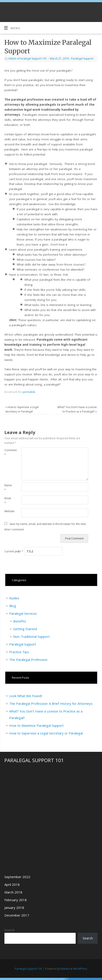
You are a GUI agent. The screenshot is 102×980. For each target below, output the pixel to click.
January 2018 (14, 908)
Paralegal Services (23, 613)
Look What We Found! (26, 696)
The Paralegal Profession (28, 660)
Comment (9, 452)
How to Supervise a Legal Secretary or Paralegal (46, 733)
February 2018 (16, 900)
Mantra (65, 969)
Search (9, 930)
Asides (14, 598)
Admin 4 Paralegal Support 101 (28, 59)
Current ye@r (14, 551)
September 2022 (17, 877)
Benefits (20, 621)
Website (9, 511)
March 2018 (13, 892)
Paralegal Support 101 (29, 969)
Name (8, 488)
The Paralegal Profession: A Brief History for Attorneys (51, 703)
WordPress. (80, 969)
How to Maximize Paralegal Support (36, 725)
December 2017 (17, 915)
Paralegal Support (82, 59)
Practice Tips (19, 652)
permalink (29, 392)
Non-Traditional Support (31, 636)
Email (8, 501)
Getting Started (25, 629)
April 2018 (12, 884)
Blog (13, 606)
